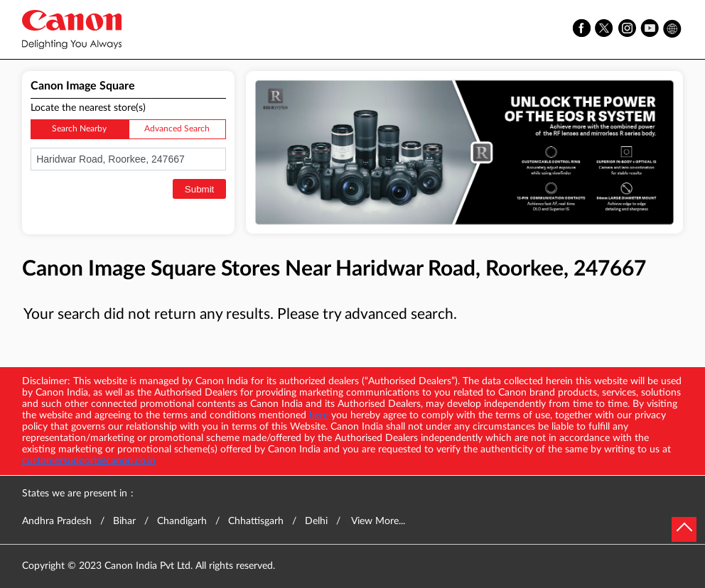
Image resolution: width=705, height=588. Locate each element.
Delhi (316, 521)
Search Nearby (79, 129)
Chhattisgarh (256, 521)
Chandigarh (182, 521)
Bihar (124, 521)
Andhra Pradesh (57, 521)
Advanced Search (177, 129)
